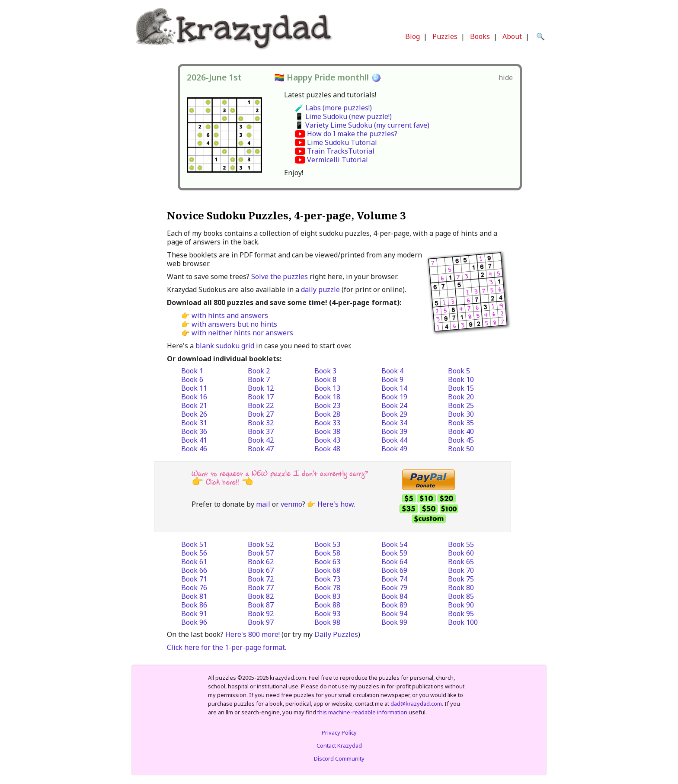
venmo (291, 504)
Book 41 (194, 440)
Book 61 (194, 562)
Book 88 (327, 605)
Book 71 (194, 579)
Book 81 (194, 596)
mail (263, 504)
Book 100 (463, 622)
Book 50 (461, 449)
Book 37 (261, 431)
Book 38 (327, 431)
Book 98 (327, 622)
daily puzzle (320, 289)
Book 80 (461, 588)
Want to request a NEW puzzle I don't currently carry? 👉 (280, 478)
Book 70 (461, 570)
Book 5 (459, 371)
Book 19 (394, 397)
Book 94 (394, 614)
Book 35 (461, 423)
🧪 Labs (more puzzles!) (333, 108)
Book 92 (261, 614)
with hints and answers (230, 315)
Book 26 (194, 414)
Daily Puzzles (336, 634)
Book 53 (327, 544)
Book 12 (261, 388)
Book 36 (194, 431)
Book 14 (394, 388)
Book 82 (261, 596)
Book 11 (194, 388)
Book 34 (394, 423)
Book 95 (461, 614)
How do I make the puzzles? (352, 134)
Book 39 (394, 431)
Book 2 (259, 371)
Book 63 (327, 562)
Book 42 (261, 440)
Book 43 (327, 440)
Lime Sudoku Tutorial (342, 142)
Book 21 (194, 405)
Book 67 (261, 570)
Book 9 (392, 379)
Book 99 (394, 622)
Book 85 (461, 596)
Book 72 (261, 579)
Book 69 (394, 570)
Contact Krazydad (339, 745)
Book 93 (327, 614)
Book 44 (394, 440)
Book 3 (325, 371)
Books (480, 36)
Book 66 (194, 570)
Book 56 (194, 553)
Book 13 (327, 388)
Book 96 (194, 622)
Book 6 (192, 379)
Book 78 (327, 588)
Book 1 (192, 371)
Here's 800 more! (253, 634)
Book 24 (394, 405)
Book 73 (327, 579)
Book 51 (194, 544)
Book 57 (261, 553)
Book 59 (394, 553)
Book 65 (461, 562)
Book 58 (327, 553)
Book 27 (261, 414)
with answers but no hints (234, 324)
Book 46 (194, 449)
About (512, 36)
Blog (413, 36)
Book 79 (394, 588)
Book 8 (325, 379)
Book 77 (261, 588)
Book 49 (394, 449)
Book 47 (261, 449)
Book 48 (327, 449)
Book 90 (461, 605)
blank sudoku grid (225, 346)
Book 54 (394, 544)
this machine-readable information (362, 712)
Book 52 (261, 544)
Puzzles (445, 36)
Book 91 (194, 614)
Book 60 (461, 553)
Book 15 (461, 388)
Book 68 (327, 570)
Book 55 (461, 544)
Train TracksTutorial (341, 151)
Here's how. (336, 504)
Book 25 (461, 405)
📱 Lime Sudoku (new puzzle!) (343, 116)
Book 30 (461, 414)
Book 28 (327, 414)
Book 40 (461, 431)
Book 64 (394, 562)
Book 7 (259, 379)
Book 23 (327, 405)
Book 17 (261, 397)
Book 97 (261, 622)
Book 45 (461, 440)
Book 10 (461, 379)
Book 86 (194, 605)
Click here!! (222, 482)
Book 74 (394, 579)
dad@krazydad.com (416, 704)
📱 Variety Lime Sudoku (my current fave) (362, 125)
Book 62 (261, 562)
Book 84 (394, 596)
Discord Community (339, 758)
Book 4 (392, 371)
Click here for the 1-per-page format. (227, 647)
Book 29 (394, 414)
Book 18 (327, 397)
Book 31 (194, 423)
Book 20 (461, 397)
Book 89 (394, 605)
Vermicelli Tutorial (337, 160)
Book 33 (327, 423)
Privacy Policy (339, 733)
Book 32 (261, 423)
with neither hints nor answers (242, 333)
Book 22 (261, 405)
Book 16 (194, 397)
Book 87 (261, 605)
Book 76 (194, 588)
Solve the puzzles (280, 276)
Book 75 (461, 579)
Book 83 (327, 596)
